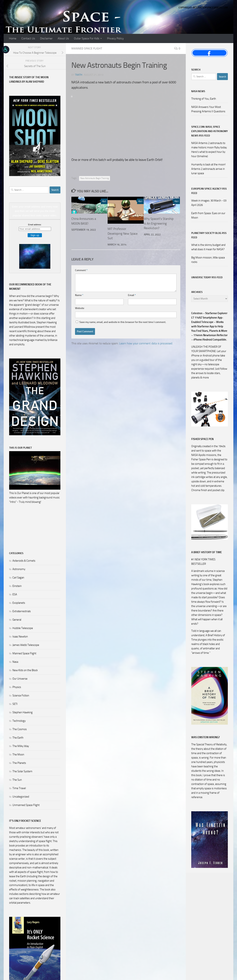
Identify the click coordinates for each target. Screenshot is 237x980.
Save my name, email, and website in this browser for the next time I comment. (123, 322)
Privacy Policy (115, 38)
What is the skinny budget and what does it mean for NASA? (208, 247)
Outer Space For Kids (87, 38)
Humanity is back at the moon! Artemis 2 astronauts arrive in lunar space (208, 169)
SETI (15, 704)
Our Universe (20, 679)
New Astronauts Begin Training (95, 178)
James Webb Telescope (26, 645)
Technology (19, 721)
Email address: (35, 225)
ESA (15, 594)
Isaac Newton (20, 637)
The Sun (17, 780)
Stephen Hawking (23, 712)
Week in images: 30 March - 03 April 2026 (209, 203)
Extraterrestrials (22, 611)
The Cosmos (20, 729)
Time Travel (19, 788)
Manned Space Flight (87, 48)
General (17, 620)
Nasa (15, 662)
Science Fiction (21, 696)
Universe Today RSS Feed (207, 277)
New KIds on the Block (25, 670)
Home (13, 38)
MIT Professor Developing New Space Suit (123, 233)
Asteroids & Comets (24, 561)
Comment (81, 270)
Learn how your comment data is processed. (146, 343)
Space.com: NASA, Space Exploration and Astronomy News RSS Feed (210, 131)
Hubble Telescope (23, 628)
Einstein (17, 586)
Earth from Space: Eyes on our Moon (208, 215)
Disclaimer (46, 38)
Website (80, 308)
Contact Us (28, 38)
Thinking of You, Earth (204, 99)
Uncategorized (21, 797)
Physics (17, 687)
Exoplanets (19, 603)
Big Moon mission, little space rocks (208, 260)
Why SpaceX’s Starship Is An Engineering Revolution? (159, 223)
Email (132, 295)
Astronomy (19, 569)
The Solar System (22, 771)
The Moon (18, 755)
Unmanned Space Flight (26, 805)
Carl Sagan (18, 578)
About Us (63, 38)
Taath (79, 75)
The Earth (18, 738)
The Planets (19, 763)
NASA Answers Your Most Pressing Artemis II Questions (208, 109)
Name (79, 295)
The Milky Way (21, 746)
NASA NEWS (198, 91)
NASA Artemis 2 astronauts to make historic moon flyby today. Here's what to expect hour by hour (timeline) (209, 150)
